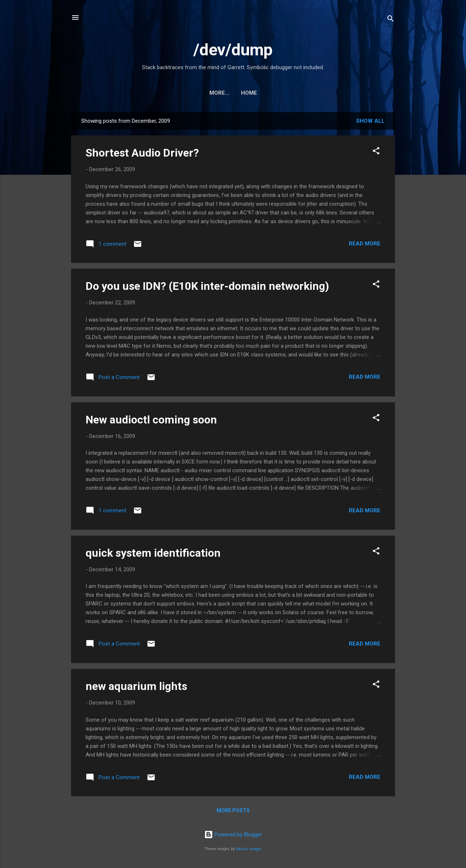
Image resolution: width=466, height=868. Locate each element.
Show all (370, 121)
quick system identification (153, 553)
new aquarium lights (136, 686)
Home (233, 93)
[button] (376, 152)
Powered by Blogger (233, 835)
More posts (233, 810)
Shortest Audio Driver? (142, 153)
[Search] (391, 20)
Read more (365, 244)
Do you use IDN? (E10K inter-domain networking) (207, 286)
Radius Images (249, 849)
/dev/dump (233, 50)
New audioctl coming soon (151, 420)
